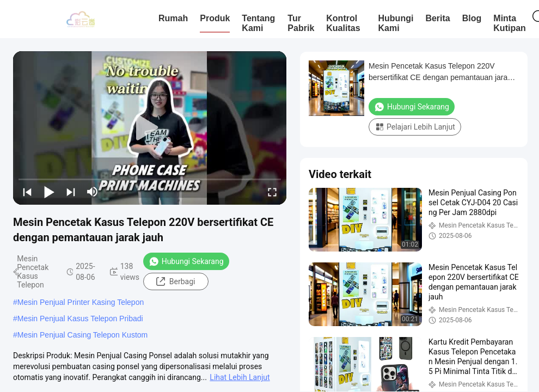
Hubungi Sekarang (186, 261)
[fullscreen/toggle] (272, 192)
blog (472, 18)
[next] (71, 192)
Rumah (173, 18)
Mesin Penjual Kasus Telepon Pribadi (80, 318)
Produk (215, 18)
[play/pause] (49, 192)
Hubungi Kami (396, 23)
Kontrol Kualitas (343, 23)
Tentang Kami (258, 23)
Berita (437, 18)
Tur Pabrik (301, 23)
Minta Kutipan (510, 23)
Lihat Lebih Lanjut (240, 377)
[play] (150, 128)
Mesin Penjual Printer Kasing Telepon (81, 302)
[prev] (27, 192)
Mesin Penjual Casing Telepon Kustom (82, 335)
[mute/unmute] (93, 192)
